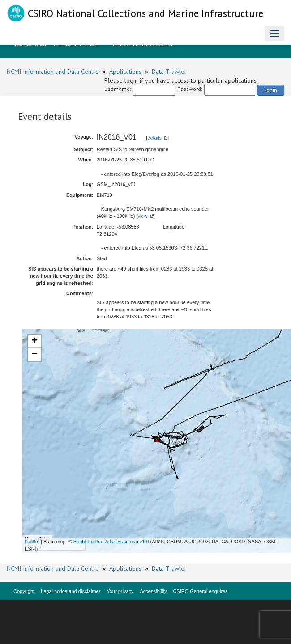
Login (271, 90)
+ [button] (35, 341)
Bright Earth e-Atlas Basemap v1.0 (111, 542)
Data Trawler (169, 72)
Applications (125, 72)
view (143, 216)
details (154, 138)
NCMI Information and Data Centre (53, 72)
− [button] (35, 355)
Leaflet (32, 542)
